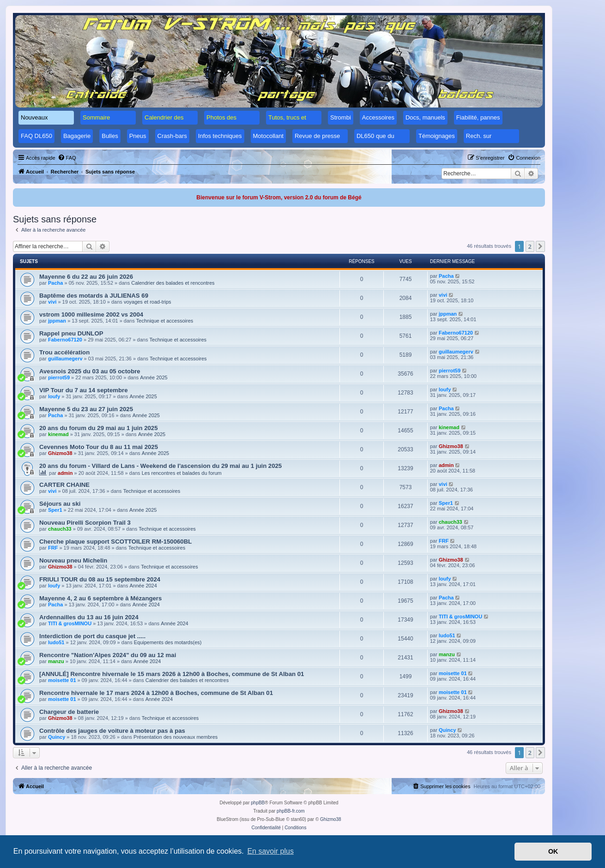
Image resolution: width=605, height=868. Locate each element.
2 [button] (530, 246)
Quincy (57, 737)
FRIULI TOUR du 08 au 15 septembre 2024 (100, 579)
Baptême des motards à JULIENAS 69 (94, 296)
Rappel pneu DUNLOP (71, 333)
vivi (52, 302)
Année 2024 (143, 586)
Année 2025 (154, 377)
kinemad (58, 434)
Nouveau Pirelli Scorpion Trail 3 (85, 523)
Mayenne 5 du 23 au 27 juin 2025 (86, 409)
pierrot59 (59, 377)
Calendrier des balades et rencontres (173, 283)
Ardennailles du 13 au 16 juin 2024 (89, 617)
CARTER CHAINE (64, 485)
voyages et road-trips (148, 302)
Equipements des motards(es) (168, 642)
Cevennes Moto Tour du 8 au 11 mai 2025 (99, 447)
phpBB (258, 803)
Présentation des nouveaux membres (175, 737)
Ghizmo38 (60, 453)
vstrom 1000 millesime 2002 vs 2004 (91, 314)
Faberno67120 (65, 340)
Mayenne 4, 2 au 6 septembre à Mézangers (100, 598)
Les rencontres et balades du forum (182, 473)
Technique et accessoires (165, 321)
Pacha (55, 283)
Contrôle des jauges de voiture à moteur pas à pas (112, 731)
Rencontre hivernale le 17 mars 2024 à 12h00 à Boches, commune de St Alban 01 (156, 693)
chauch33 (60, 529)
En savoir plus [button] (270, 851)
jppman (57, 321)
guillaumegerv (65, 359)
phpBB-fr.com (291, 811)
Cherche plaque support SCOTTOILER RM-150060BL (115, 542)
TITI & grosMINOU (70, 623)
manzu (56, 661)
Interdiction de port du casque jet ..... (92, 636)
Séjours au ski (60, 504)
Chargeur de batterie (69, 712)
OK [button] (553, 851)
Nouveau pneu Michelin (73, 560)
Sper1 (55, 510)
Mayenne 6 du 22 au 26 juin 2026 (86, 277)
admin (65, 473)
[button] (540, 246)
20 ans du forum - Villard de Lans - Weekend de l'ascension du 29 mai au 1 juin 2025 (160, 466)
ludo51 (56, 642)
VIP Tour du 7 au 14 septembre (84, 390)
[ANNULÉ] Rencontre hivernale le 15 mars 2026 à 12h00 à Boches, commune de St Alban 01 (172, 674)
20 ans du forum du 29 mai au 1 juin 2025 (99, 428)
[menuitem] (67, 158)
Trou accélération (64, 352)
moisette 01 (62, 680)
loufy (54, 396)
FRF (53, 548)
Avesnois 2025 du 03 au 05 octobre (90, 371)
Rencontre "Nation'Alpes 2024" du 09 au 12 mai (108, 655)
